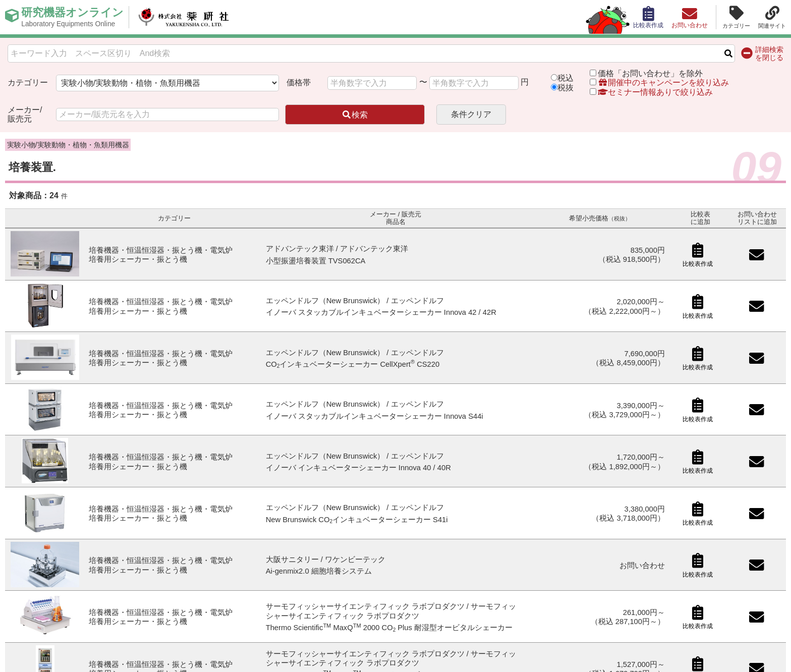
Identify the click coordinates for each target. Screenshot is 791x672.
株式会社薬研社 (184, 17)
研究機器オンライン (72, 17)
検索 (355, 115)
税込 (566, 78)
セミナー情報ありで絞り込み (651, 92)
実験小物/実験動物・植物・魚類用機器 (68, 145)
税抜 (566, 88)
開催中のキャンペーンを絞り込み (663, 82)
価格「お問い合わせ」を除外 (650, 73)
